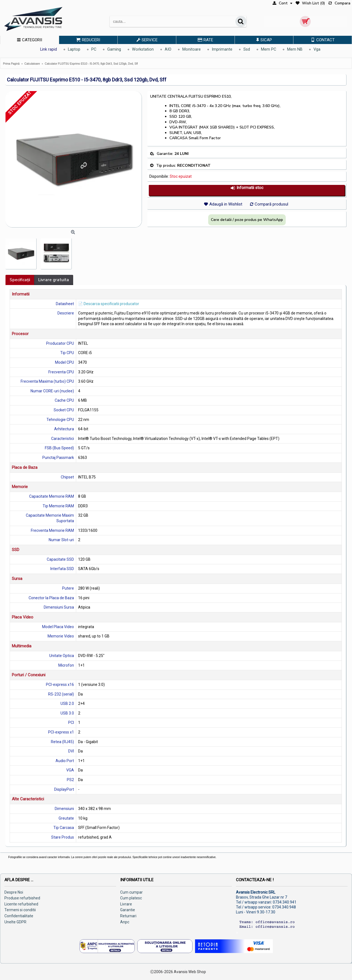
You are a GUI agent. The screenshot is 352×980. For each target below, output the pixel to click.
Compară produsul (271, 204)
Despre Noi (14, 892)
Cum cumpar (131, 892)
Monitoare (192, 49)
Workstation (143, 49)
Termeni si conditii (20, 910)
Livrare (126, 904)
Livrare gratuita (54, 280)
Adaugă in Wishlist (226, 204)
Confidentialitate (19, 916)
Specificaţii (20, 280)
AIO (168, 49)
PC (94, 49)
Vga (317, 49)
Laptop (74, 49)
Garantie (128, 910)
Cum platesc (131, 898)
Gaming (114, 49)
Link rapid (49, 49)
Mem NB (295, 49)
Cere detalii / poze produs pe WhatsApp (247, 220)
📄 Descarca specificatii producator (109, 304)
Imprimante (222, 49)
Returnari (128, 916)
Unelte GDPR (15, 922)
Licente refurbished (21, 904)
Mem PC (269, 49)
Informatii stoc (247, 188)
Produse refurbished (22, 898)
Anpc (125, 922)
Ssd (247, 49)
